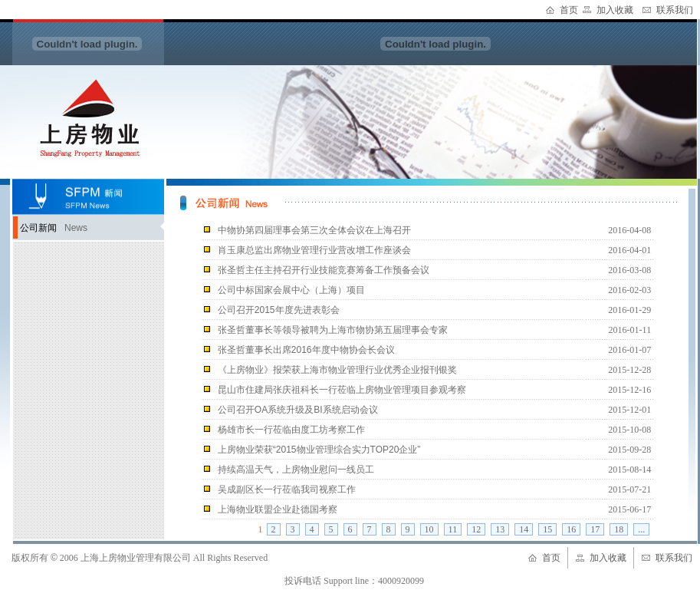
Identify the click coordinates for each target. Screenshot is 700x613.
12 (476, 529)
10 (429, 529)
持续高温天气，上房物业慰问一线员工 (296, 470)
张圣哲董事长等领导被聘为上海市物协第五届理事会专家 (333, 330)
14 (524, 529)
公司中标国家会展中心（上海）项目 (291, 290)
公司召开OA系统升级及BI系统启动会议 (298, 410)
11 (453, 529)
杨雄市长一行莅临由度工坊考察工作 (291, 430)
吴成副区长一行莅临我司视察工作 (287, 489)
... (641, 529)
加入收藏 (615, 10)
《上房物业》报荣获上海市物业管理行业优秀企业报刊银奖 (337, 370)
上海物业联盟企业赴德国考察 (278, 509)
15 (547, 529)
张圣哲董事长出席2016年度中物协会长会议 (306, 350)
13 (500, 529)
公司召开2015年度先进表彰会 (279, 310)
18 (619, 529)
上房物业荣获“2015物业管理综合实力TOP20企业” (319, 450)
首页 (569, 10)
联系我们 (675, 10)
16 (571, 529)
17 (595, 529)
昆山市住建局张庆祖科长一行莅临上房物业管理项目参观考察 (342, 390)
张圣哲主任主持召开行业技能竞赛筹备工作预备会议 (324, 270)
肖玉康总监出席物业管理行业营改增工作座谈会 (314, 250)
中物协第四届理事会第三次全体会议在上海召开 (314, 230)
